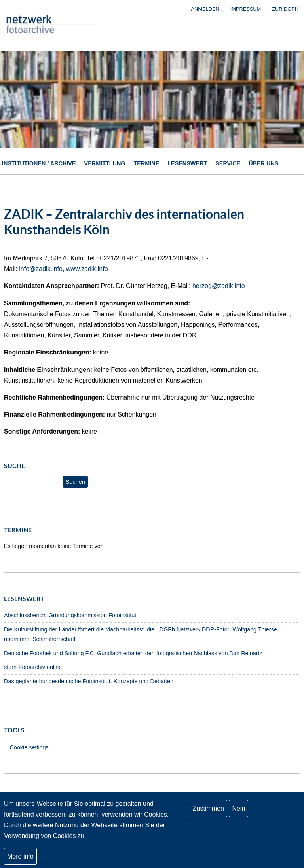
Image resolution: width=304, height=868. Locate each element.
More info (20, 856)
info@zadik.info (41, 269)
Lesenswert (187, 163)
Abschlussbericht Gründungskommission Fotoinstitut (70, 615)
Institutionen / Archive (39, 163)
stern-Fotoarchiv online (33, 667)
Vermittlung (105, 163)
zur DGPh (285, 9)
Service (228, 163)
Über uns (263, 163)
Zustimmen (208, 808)
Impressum (246, 9)
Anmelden (205, 9)
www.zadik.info (87, 269)
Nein (238, 808)
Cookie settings (29, 747)
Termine (147, 163)
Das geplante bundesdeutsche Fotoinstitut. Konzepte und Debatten (89, 681)
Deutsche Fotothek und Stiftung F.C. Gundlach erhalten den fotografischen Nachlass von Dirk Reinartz (133, 653)
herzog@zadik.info (219, 286)
